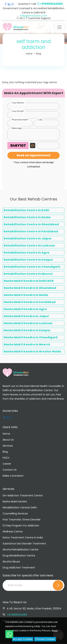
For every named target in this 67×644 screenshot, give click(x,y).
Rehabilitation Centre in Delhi (26, 210)
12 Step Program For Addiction (21, 526)
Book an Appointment (34, 155)
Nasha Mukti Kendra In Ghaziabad (30, 288)
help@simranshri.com (33, 16)
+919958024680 (51, 4)
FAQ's (6, 458)
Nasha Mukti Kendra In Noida (26, 295)
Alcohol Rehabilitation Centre (21, 550)
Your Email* (18, 111)
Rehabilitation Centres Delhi (20, 508)
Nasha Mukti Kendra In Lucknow (28, 323)
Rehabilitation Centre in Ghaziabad (31, 224)
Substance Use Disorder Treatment (24, 544)
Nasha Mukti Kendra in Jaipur (26, 316)
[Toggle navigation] (59, 27)
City (40, 120)
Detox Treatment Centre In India (23, 538)
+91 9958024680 (17, 615)
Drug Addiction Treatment (19, 568)
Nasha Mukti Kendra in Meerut (27, 344)
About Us (8, 440)
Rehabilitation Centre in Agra (26, 253)
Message (17, 128)
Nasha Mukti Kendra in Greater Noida (32, 351)
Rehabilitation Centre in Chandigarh (32, 267)
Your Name (18, 103)
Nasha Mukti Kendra (15, 501)
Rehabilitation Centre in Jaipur (28, 238)
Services (8, 446)
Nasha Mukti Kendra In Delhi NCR (29, 281)
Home (29, 54)
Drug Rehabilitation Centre (19, 556)
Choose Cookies (45, 639)
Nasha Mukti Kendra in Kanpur (27, 330)
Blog (39, 54)
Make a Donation (13, 476)
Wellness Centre (13, 532)
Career (7, 464)
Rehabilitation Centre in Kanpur (28, 260)
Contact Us (10, 470)
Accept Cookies (23, 639)
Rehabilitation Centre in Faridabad (31, 231)
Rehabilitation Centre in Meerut (28, 274)
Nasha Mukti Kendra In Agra (25, 309)
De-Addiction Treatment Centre (23, 495)
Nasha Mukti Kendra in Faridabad (30, 302)
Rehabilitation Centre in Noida (27, 217)
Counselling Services (15, 514)
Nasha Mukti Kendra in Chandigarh (31, 337)
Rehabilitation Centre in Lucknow (29, 246)
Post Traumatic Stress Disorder (22, 520)
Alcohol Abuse (11, 562)
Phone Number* (20, 120)
